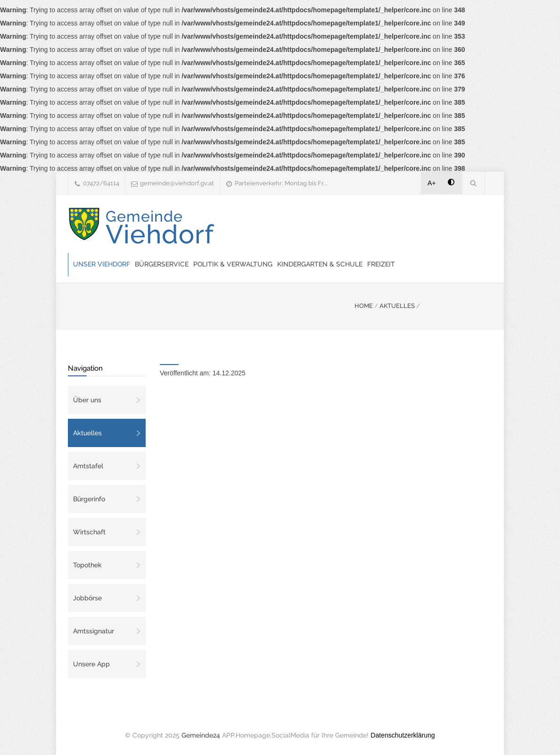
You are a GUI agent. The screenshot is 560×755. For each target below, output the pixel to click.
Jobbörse (87, 598)
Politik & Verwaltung (233, 264)
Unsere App (91, 664)
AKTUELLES (397, 306)
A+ (432, 183)
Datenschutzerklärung (403, 735)
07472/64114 (101, 183)
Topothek (87, 565)
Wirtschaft (89, 532)
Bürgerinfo (89, 499)
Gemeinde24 (201, 735)
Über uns (87, 400)
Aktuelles (87, 433)
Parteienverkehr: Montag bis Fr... (281, 183)
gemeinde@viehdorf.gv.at (177, 183)
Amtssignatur (94, 631)
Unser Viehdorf (102, 264)
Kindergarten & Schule (320, 264)
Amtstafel (88, 466)
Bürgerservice (162, 264)
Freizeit (381, 264)
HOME (364, 306)
